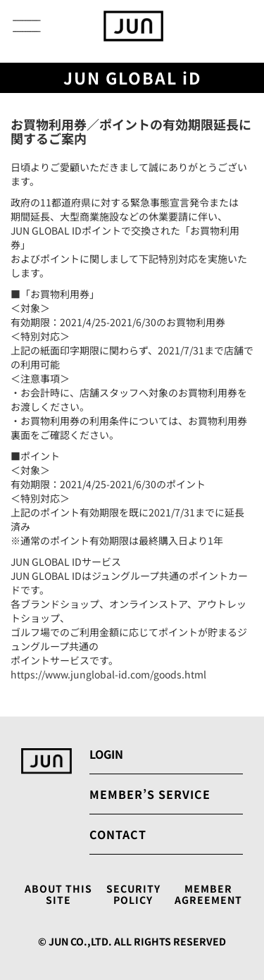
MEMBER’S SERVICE (150, 794)
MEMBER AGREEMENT (208, 895)
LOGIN (106, 754)
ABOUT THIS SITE (58, 895)
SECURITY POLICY (133, 895)
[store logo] (133, 26)
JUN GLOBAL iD (132, 78)
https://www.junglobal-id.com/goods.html (108, 674)
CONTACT (118, 834)
